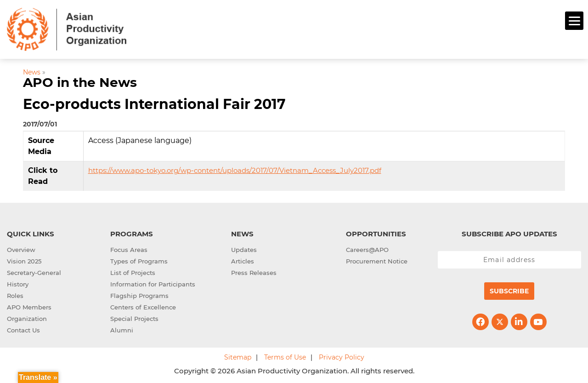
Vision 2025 (24, 260)
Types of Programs (139, 260)
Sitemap (238, 356)
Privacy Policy (342, 356)
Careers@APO (367, 248)
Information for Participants (153, 283)
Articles (243, 260)
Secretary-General (34, 271)
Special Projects (134, 317)
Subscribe (509, 290)
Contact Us (23, 329)
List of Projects (133, 271)
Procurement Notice (377, 260)
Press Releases (254, 271)
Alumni (122, 329)
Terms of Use (285, 356)
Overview (21, 248)
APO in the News (80, 81)
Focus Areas (129, 248)
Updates (244, 248)
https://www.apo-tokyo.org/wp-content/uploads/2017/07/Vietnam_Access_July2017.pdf (235, 169)
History (18, 283)
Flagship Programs (139, 294)
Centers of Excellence (143, 306)
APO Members (29, 306)
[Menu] (574, 21)
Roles (15, 294)
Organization (27, 317)
